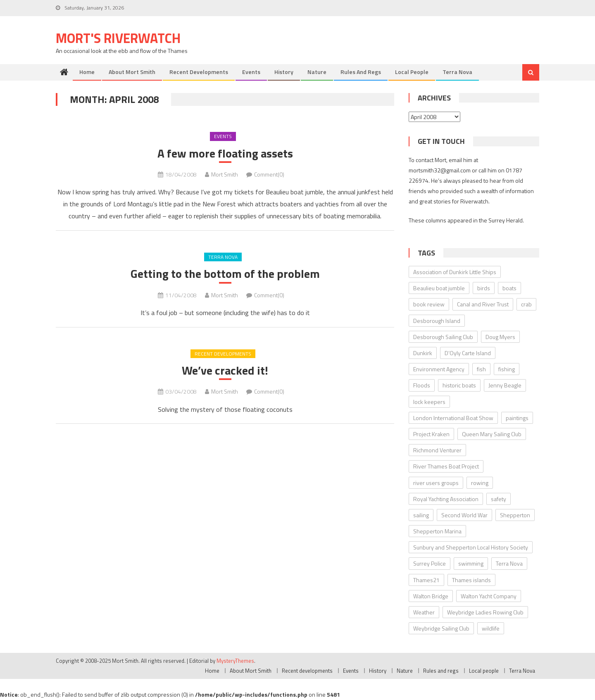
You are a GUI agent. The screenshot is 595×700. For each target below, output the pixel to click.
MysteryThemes (235, 661)
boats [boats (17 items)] (509, 288)
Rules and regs (361, 72)
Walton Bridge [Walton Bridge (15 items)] (431, 596)
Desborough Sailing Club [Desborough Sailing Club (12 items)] (443, 337)
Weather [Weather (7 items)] (424, 612)
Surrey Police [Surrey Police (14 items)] (430, 563)
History (284, 72)
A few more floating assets (225, 153)
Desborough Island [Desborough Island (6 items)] (437, 321)
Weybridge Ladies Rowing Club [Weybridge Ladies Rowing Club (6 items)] (485, 612)
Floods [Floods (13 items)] (422, 385)
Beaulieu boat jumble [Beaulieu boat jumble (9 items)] (439, 288)
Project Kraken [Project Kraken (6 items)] (431, 434)
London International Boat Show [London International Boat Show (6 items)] (453, 418)
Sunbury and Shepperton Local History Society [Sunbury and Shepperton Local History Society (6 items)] (471, 547)
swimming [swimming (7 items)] (471, 563)
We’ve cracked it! (225, 370)
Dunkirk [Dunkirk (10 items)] (423, 353)
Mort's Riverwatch (118, 38)
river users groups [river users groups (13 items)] (436, 483)
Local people (412, 72)
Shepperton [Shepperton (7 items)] (515, 515)
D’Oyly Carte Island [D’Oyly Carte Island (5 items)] (468, 353)
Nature (317, 72)
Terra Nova (457, 72)
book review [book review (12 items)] (429, 304)
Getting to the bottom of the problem (225, 274)
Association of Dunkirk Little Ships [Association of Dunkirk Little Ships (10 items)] (455, 272)
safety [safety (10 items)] (499, 499)
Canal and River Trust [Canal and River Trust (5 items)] (483, 304)
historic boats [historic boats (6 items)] (459, 385)
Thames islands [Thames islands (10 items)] (471, 580)
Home (87, 72)
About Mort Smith (132, 72)
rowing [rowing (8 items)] (480, 483)
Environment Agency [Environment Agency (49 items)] (439, 369)
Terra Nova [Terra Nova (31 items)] (509, 563)
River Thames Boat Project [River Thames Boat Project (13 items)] (446, 466)
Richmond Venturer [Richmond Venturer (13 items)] (437, 450)
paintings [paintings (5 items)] (517, 418)
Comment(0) (269, 174)
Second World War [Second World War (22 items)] (464, 515)
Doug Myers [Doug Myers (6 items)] (500, 337)
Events (251, 72)
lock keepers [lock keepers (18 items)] (429, 402)
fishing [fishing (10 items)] (507, 369)
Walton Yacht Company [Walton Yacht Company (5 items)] (489, 596)
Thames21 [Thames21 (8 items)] (426, 580)
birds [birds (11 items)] (484, 288)
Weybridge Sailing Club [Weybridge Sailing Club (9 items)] (441, 628)
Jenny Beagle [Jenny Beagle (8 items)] (505, 385)
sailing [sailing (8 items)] (421, 515)
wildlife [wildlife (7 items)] (491, 628)
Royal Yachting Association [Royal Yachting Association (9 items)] (446, 499)
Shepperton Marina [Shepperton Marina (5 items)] (437, 531)
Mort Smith (225, 174)
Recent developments (199, 72)
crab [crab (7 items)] (526, 304)
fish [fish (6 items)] (481, 369)
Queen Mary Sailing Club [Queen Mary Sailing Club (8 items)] (492, 434)
